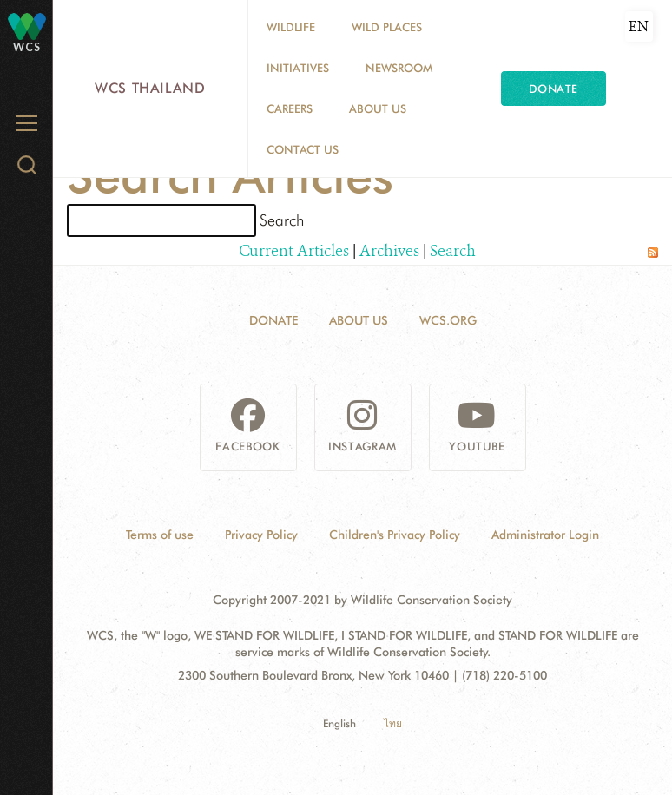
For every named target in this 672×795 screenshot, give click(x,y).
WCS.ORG (448, 320)
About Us (378, 108)
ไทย (393, 723)
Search (453, 251)
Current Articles (294, 251)
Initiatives (298, 68)
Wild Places (387, 27)
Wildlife (291, 27)
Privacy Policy (261, 535)
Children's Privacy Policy (395, 535)
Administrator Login (545, 535)
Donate (553, 89)
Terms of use (160, 535)
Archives (389, 251)
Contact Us (303, 149)
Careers (290, 108)
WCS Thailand (150, 88)
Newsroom (399, 68)
